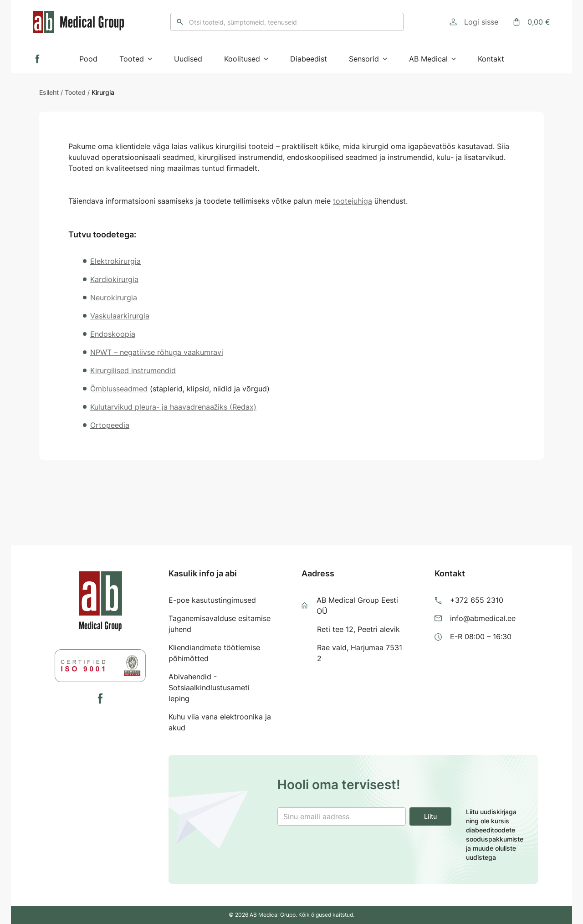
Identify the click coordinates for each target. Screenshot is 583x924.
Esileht (49, 92)
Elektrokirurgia (115, 261)
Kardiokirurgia (114, 279)
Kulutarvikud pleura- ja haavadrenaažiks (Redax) (173, 407)
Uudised (188, 59)
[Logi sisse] (474, 22)
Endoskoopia (113, 334)
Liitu (430, 816)
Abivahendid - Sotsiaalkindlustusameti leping (209, 688)
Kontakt (491, 59)
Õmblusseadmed (119, 389)
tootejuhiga (353, 201)
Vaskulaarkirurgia (120, 316)
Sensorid (368, 59)
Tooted (136, 59)
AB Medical (432, 59)
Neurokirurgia (114, 298)
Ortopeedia (110, 425)
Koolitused (246, 59)
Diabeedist (309, 59)
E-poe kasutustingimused (212, 600)
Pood (88, 59)
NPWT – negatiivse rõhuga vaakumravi (157, 352)
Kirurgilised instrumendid (133, 370)
